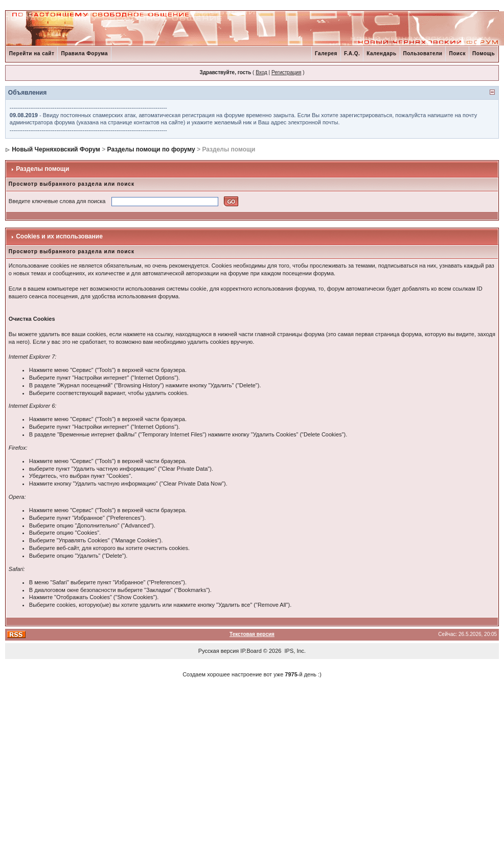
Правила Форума (84, 53)
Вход (261, 72)
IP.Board (251, 651)
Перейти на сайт (32, 53)
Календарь (381, 53)
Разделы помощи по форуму (151, 149)
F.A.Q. (352, 53)
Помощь (484, 53)
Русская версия (219, 651)
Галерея (326, 53)
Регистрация (286, 72)
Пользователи (423, 53)
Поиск (457, 53)
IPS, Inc (295, 651)
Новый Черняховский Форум (56, 149)
